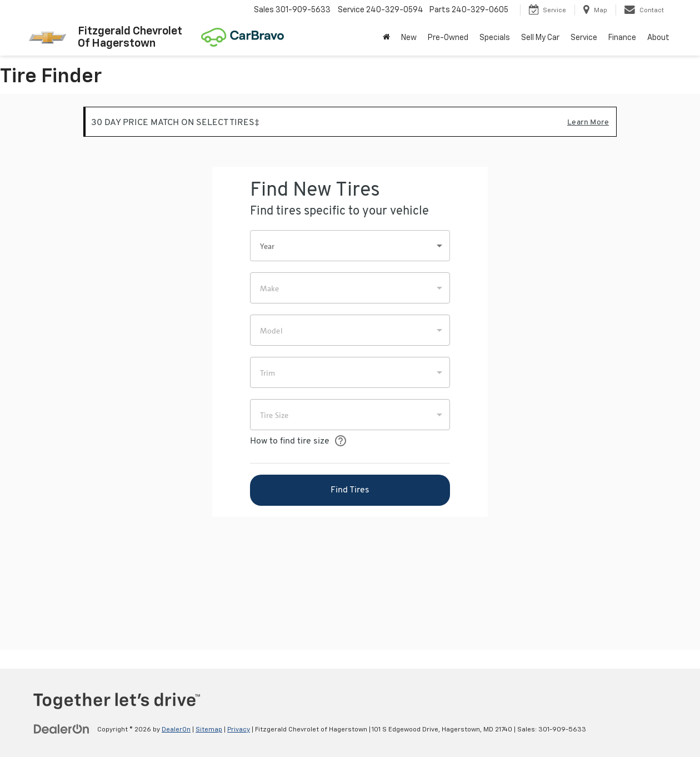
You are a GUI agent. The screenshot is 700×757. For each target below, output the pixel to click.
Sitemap (209, 730)
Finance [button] (622, 38)
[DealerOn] (62, 729)
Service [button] (584, 38)
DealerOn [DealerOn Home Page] (176, 730)
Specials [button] (495, 38)
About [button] (658, 38)
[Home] (386, 38)
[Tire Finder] (350, 372)
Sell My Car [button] (540, 38)
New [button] (409, 38)
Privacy (239, 730)
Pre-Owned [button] (448, 38)
